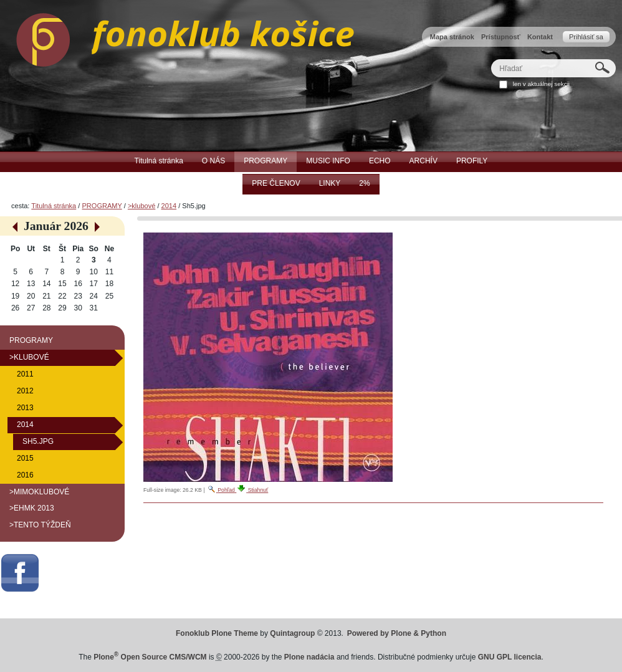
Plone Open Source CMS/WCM (150, 657)
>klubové (141, 206)
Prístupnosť (501, 37)
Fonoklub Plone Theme (217, 633)
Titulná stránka (54, 206)
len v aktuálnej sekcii (541, 84)
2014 (169, 206)
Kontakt (540, 37)
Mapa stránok (452, 37)
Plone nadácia (309, 657)
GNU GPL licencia (510, 657)
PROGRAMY (102, 206)
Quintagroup (292, 633)
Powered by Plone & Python (397, 633)
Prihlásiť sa (586, 37)
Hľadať (491, 59)
